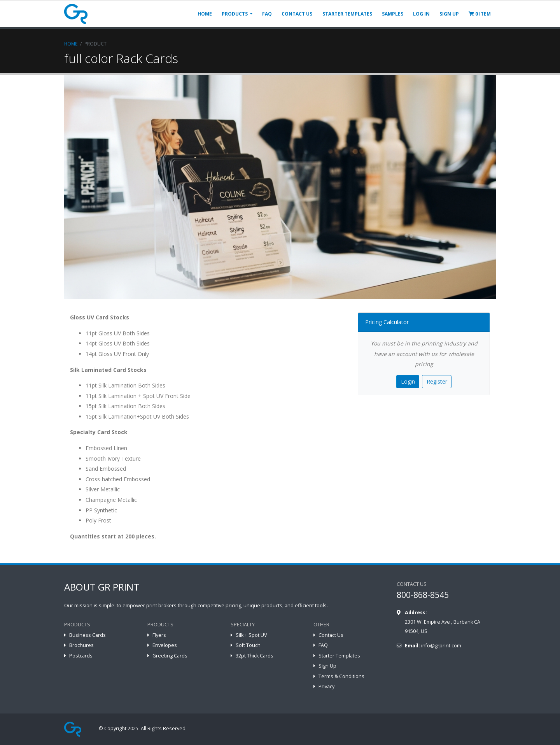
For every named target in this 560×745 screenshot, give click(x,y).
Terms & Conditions (341, 676)
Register (437, 381)
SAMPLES (393, 14)
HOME (205, 14)
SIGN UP (449, 14)
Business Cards (87, 635)
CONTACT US (297, 14)
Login (408, 381)
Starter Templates (339, 656)
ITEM (480, 14)
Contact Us (331, 635)
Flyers (159, 635)
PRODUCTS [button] (235, 14)
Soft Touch (248, 645)
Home (71, 44)
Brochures (81, 645)
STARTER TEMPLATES (347, 14)
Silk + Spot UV (251, 635)
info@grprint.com (441, 646)
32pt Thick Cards (255, 656)
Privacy (326, 686)
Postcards (81, 656)
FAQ (267, 14)
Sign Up (327, 666)
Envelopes (165, 645)
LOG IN (421, 14)
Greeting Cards (170, 656)
